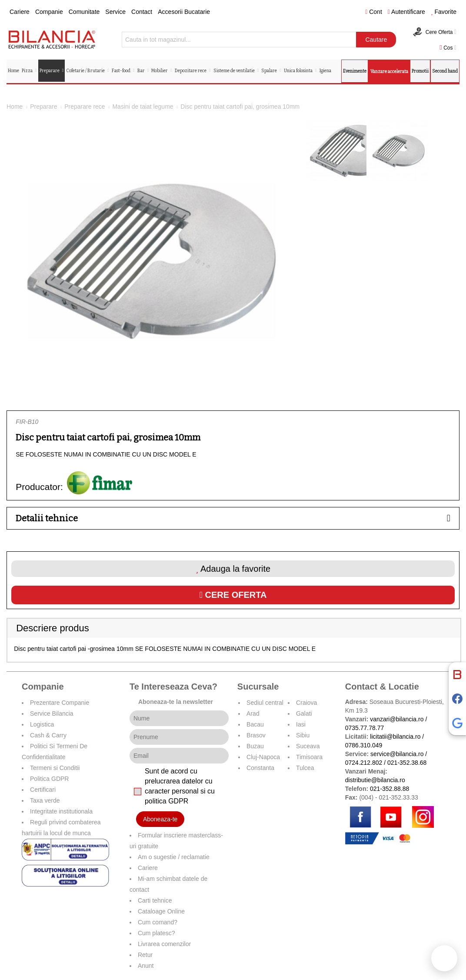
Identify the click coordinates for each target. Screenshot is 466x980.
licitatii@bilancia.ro (395, 737)
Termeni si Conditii (55, 768)
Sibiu (303, 735)
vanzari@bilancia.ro (397, 719)
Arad (253, 713)
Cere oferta (233, 595)
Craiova (306, 703)
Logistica (42, 724)
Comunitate (84, 12)
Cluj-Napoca (263, 757)
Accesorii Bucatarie (184, 12)
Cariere (20, 12)
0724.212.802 (364, 763)
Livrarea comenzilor (164, 944)
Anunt (146, 966)
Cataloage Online (161, 911)
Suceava (308, 746)
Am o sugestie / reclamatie (174, 857)
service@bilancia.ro (397, 754)
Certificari (43, 790)
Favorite (444, 12)
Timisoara (309, 757)
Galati (304, 713)
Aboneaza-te (160, 819)
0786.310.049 (364, 745)
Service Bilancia (52, 713)
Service (115, 12)
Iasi (301, 724)
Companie (49, 12)
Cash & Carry (48, 735)
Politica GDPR (49, 779)
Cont (374, 12)
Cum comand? (158, 922)
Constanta (260, 768)
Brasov (256, 735)
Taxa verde (45, 800)
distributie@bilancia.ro (375, 780)
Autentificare (406, 12)
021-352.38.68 (407, 763)
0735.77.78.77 (365, 728)
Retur (145, 955)
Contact (142, 12)
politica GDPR (166, 801)
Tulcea (305, 768)
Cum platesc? (156, 933)
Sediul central (265, 703)
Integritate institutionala (61, 811)
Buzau (255, 746)
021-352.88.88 (389, 789)
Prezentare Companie (60, 703)
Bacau (255, 724)
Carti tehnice (155, 900)
